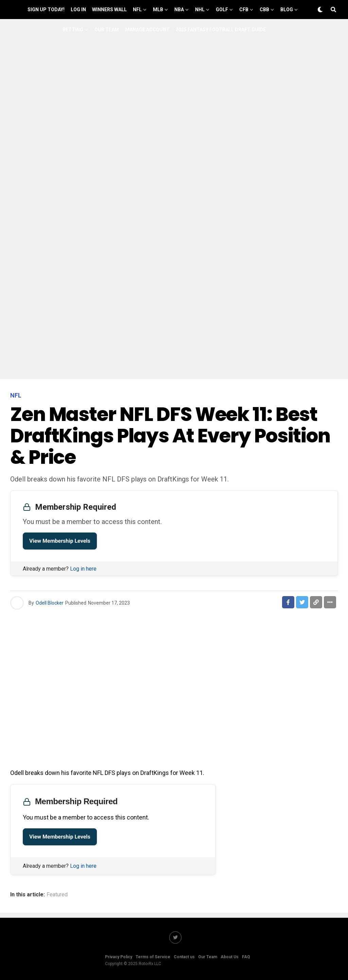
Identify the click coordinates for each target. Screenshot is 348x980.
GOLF (222, 10)
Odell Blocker (50, 603)
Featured (57, 895)
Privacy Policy (119, 957)
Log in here (83, 569)
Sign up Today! (46, 10)
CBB (264, 10)
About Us (230, 957)
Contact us (184, 957)
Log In (78, 10)
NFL (137, 10)
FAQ (246, 957)
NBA (179, 10)
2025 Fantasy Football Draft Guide (221, 30)
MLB (158, 10)
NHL (200, 10)
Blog (287, 10)
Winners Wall (109, 10)
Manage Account (147, 30)
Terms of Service (153, 957)
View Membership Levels (60, 541)
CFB (244, 10)
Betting (73, 30)
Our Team (107, 30)
